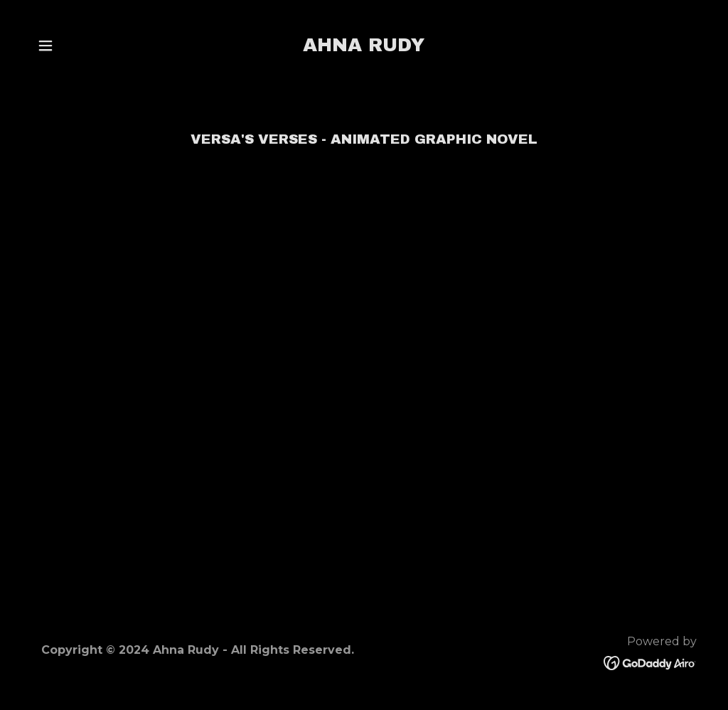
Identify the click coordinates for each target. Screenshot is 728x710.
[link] (364, 47)
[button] (45, 46)
